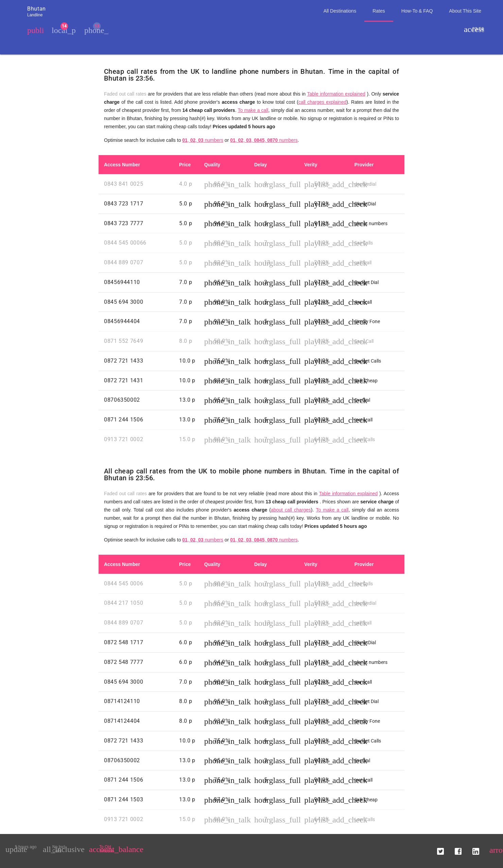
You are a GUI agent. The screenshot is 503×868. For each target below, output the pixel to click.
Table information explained (336, 94)
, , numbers (203, 140)
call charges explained (322, 102)
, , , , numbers (264, 140)
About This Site (465, 11)
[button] (440, 849)
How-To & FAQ (417, 11)
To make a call (253, 110)
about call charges (291, 510)
